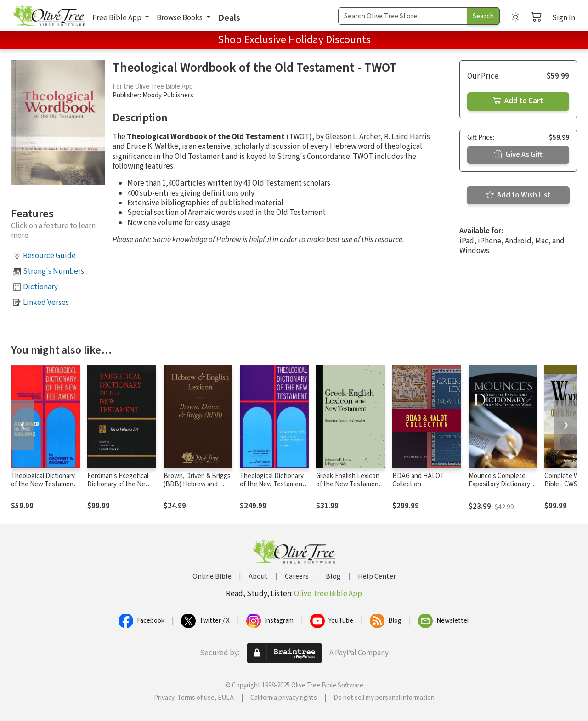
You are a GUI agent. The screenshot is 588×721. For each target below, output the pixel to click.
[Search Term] (403, 16)
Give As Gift (518, 155)
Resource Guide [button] (49, 256)
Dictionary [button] (40, 287)
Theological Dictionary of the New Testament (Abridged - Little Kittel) (45, 485)
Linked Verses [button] (46, 303)
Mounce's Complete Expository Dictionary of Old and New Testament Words (499, 489)
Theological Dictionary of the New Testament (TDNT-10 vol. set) (272, 485)
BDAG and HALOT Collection (418, 480)
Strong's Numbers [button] (54, 271)
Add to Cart (518, 101)
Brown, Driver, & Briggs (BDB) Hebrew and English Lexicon (197, 485)
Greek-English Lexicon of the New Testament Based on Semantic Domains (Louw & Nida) (349, 489)
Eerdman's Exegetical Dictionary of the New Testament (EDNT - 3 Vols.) (119, 489)
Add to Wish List (518, 195)
